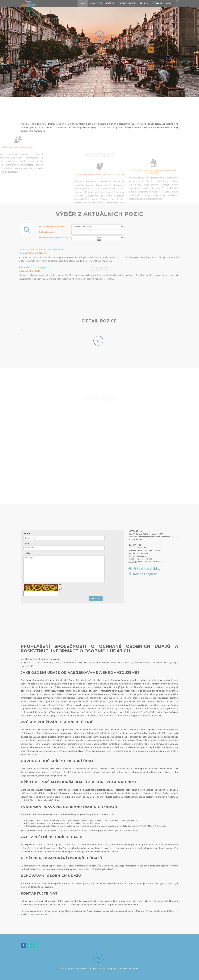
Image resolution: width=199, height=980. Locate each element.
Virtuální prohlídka (144, 569)
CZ (177, 1)
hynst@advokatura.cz (38, 914)
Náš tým (144, 3)
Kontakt (157, 3)
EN (177, 3)
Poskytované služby (102, 3)
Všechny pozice (127, 3)
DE (177, 6)
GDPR (169, 3)
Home (83, 3)
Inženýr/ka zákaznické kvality (41, 230)
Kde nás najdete (143, 574)
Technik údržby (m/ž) (34, 248)
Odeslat (96, 598)
